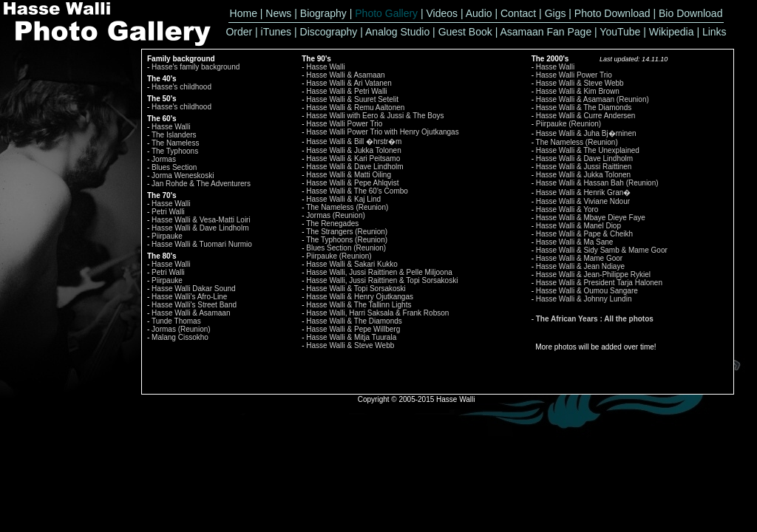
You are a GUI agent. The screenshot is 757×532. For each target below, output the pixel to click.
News (278, 13)
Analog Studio (397, 32)
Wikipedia (672, 32)
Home (244, 13)
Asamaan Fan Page (546, 32)
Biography (323, 13)
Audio (479, 13)
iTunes (276, 32)
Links (714, 32)
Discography (329, 32)
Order (239, 32)
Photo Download (612, 13)
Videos (442, 13)
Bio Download (690, 13)
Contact (518, 13)
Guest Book (465, 32)
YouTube (620, 32)
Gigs (556, 13)
